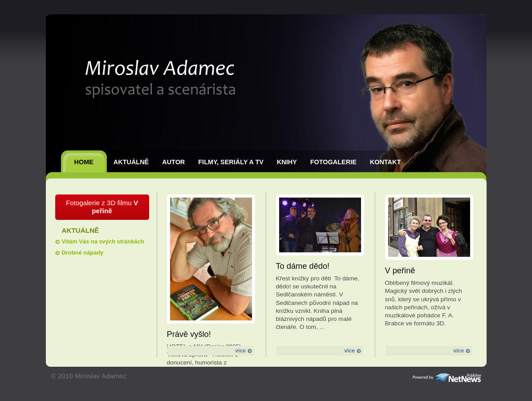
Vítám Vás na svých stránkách (103, 241)
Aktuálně (131, 162)
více (243, 351)
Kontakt (386, 162)
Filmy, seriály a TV (231, 162)
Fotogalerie (333, 162)
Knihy (287, 162)
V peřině (400, 270)
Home (84, 162)
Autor (173, 162)
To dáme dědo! (303, 266)
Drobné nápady (83, 253)
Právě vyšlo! (189, 334)
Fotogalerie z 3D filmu (102, 207)
